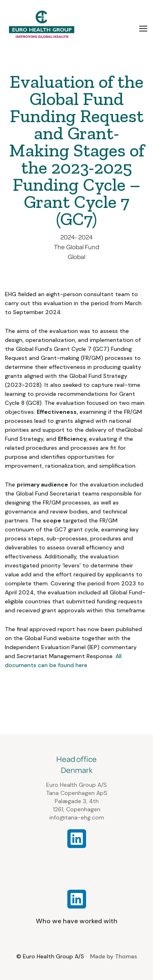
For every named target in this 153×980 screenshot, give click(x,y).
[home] (40, 24)
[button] (143, 28)
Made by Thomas (114, 956)
